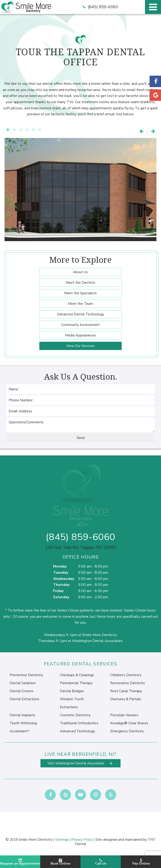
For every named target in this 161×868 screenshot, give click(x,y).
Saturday (61, 597)
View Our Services (80, 346)
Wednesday (64, 579)
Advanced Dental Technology (80, 314)
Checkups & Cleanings (77, 675)
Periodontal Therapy (76, 683)
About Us (80, 272)
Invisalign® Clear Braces (129, 723)
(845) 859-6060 (100, 7)
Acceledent (20, 731)
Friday (58, 591)
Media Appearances (80, 335)
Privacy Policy (82, 840)
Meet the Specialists (80, 293)
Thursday (61, 585)
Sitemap (62, 840)
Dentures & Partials (126, 699)
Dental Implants (22, 715)
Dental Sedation (23, 683)
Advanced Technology (78, 731)
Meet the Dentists (80, 283)
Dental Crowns (21, 691)
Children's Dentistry (126, 675)
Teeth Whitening (23, 723)
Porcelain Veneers (124, 715)
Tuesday (61, 573)
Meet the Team (80, 304)
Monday (60, 566)
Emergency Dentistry (127, 731)
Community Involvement (80, 325)
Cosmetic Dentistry (75, 715)
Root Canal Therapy (126, 691)
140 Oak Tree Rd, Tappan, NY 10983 (81, 548)
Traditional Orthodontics (79, 723)
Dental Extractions (24, 699)
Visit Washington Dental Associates (80, 763)
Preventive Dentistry (26, 675)
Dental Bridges (72, 691)
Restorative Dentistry (128, 683)
